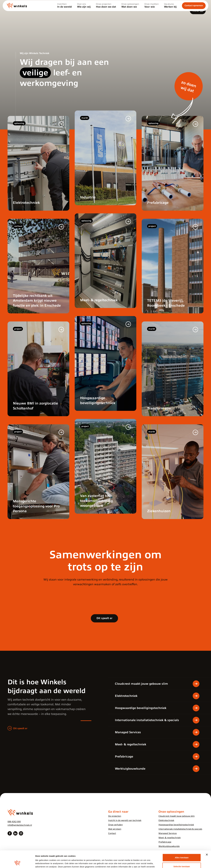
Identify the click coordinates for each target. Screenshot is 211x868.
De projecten (115, 816)
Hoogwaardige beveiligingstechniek (176, 825)
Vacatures (170, 11)
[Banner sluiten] (207, 839)
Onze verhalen (115, 825)
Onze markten (152, 11)
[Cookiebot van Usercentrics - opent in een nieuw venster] (17, 863)
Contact (112, 833)
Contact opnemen (194, 11)
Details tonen (145, 863)
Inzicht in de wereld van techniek (125, 820)
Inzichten (64, 11)
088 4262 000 (14, 822)
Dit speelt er (104, 618)
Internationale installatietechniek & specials (180, 829)
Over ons (84, 11)
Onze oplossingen (130, 11)
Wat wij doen (115, 829)
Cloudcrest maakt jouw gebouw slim (177, 816)
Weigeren (182, 859)
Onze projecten (106, 11)
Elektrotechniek (166, 820)
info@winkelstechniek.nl (20, 825)
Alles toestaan (182, 842)
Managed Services (168, 833)
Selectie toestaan (182, 850)
